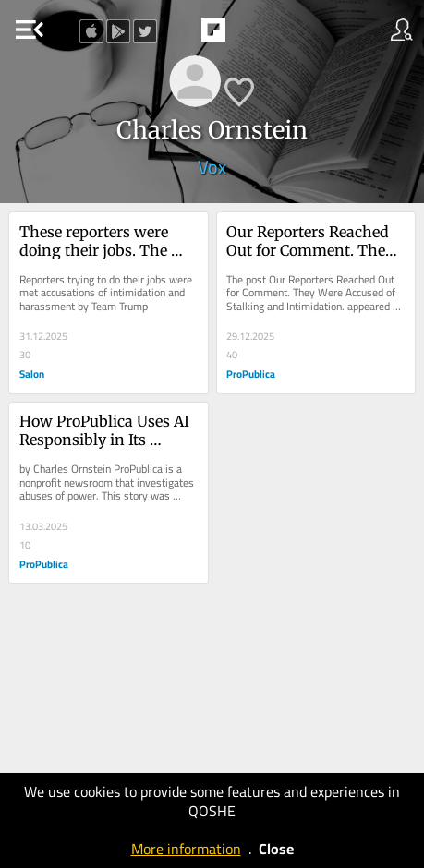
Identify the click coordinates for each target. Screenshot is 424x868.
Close (276, 849)
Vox (212, 167)
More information (186, 849)
